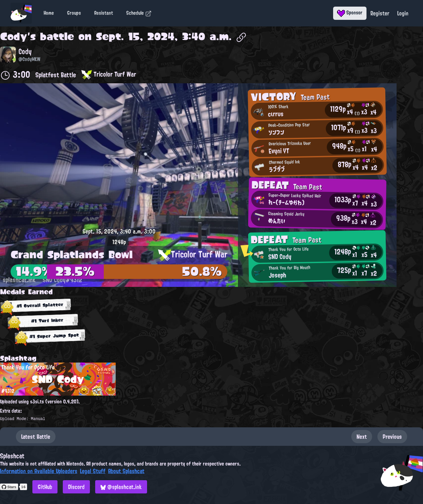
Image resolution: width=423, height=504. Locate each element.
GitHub (45, 487)
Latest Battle (36, 437)
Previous (392, 437)
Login (403, 13)
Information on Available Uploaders (39, 471)
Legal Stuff (93, 471)
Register (380, 13)
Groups (74, 13)
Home (49, 13)
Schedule (139, 13)
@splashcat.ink (121, 487)
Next (362, 437)
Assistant (104, 13)
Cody (14, 36)
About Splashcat (126, 471)
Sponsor (350, 13)
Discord (76, 487)
